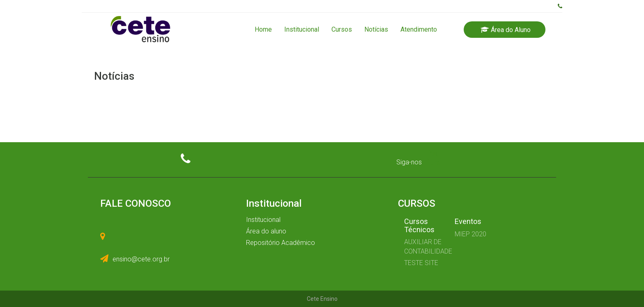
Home (263, 29)
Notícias (376, 29)
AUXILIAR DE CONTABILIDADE (423, 247)
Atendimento (419, 29)
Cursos (342, 29)
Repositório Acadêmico (281, 243)
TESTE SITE (421, 263)
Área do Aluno (506, 30)
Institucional (302, 29)
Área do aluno (266, 231)
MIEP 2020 (470, 234)
